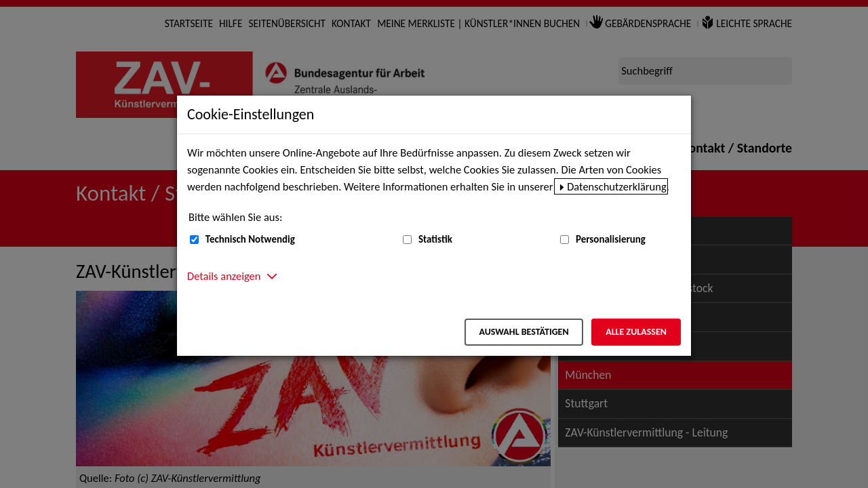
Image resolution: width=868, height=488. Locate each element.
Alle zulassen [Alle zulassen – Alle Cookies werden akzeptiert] (636, 332)
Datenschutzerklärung (617, 186)
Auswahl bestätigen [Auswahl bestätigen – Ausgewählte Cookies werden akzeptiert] (524, 332)
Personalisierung (611, 239)
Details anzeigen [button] (224, 276)
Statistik (435, 239)
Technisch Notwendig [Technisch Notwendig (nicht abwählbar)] (250, 239)
